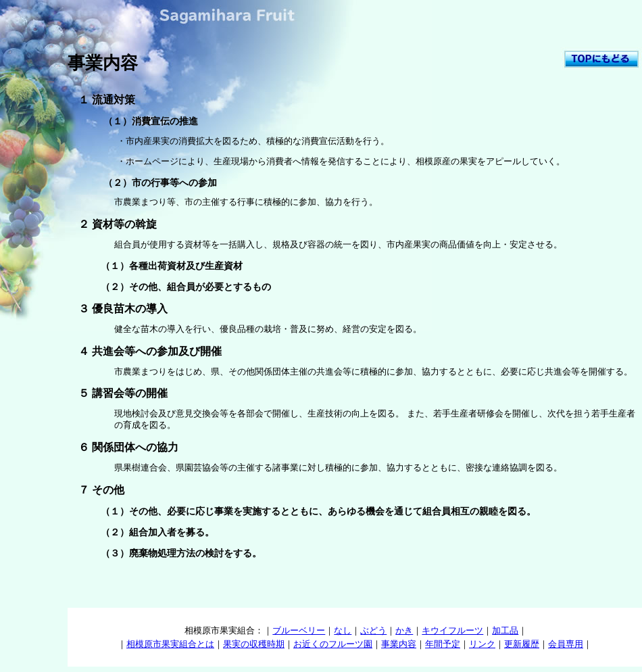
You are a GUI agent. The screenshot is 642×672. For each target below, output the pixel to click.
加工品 (505, 630)
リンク (482, 644)
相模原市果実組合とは (170, 644)
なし (343, 630)
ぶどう (373, 630)
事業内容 (399, 644)
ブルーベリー (299, 630)
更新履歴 (522, 644)
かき (404, 630)
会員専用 (566, 644)
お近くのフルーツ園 (333, 644)
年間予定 (443, 644)
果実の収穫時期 (254, 644)
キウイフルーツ (452, 630)
